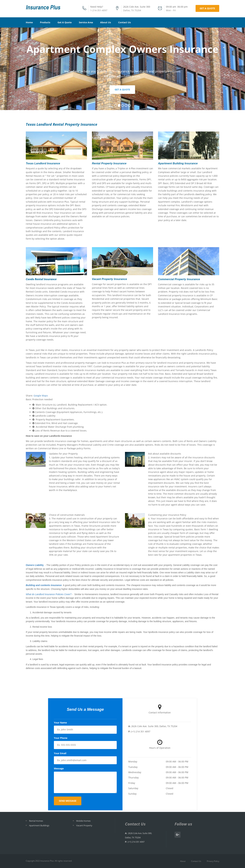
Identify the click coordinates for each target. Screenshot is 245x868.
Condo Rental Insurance (41, 279)
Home (29, 22)
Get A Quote (65, 22)
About (183, 861)
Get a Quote (207, 8)
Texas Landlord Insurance (43, 163)
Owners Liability (35, 565)
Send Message (68, 801)
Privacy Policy (213, 861)
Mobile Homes (83, 821)
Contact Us (124, 22)
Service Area (86, 22)
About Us (106, 22)
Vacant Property (84, 825)
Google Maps (41, 396)
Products (45, 22)
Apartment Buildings (39, 825)
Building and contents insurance (44, 585)
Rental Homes (36, 821)
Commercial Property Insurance (179, 279)
